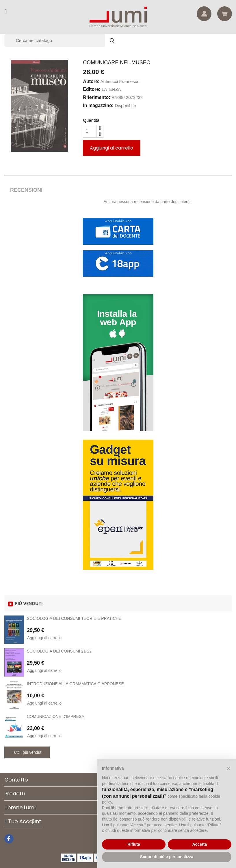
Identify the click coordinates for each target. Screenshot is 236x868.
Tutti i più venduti (27, 752)
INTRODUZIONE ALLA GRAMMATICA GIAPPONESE (75, 684)
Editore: (92, 89)
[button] (228, 769)
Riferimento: (96, 97)
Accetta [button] (200, 844)
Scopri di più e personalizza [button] (167, 857)
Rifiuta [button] (134, 844)
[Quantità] (90, 131)
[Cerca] (62, 40)
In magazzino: (98, 105)
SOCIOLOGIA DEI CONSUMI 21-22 (59, 651)
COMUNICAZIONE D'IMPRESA (56, 716)
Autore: (91, 81)
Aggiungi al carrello (112, 148)
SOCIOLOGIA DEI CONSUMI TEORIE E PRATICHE (74, 618)
